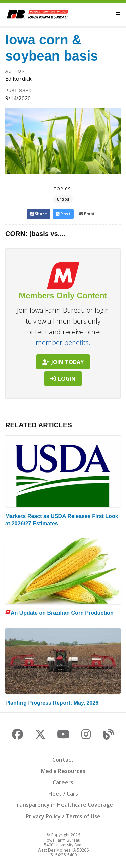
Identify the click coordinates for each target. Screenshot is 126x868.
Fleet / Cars (63, 794)
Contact (63, 760)
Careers (63, 782)
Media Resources (63, 771)
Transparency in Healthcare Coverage (63, 805)
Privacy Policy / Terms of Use (63, 816)
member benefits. (63, 343)
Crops (63, 199)
